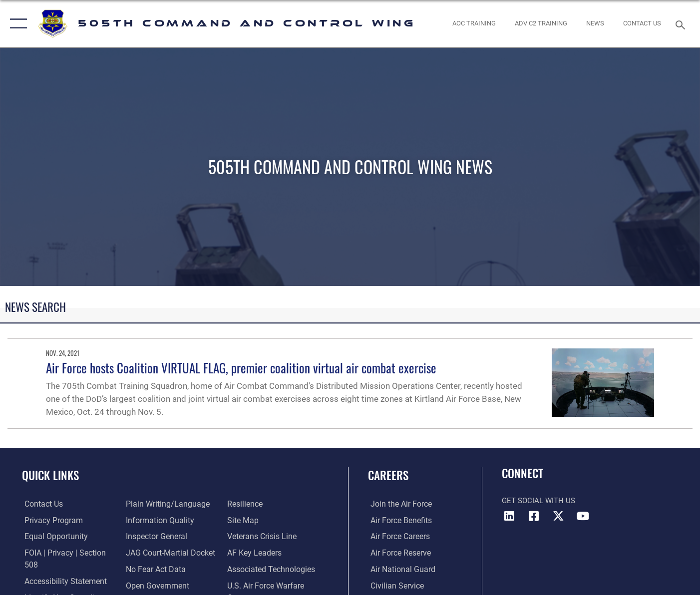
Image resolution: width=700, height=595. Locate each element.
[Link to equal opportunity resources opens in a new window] (52, 537)
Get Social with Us (538, 501)
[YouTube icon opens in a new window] (583, 516)
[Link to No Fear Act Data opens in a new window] (154, 553)
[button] (16, 24)
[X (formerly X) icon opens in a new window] (558, 516)
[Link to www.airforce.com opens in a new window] (398, 504)
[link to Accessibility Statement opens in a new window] (62, 569)
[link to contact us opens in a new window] (642, 24)
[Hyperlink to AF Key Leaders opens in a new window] (254, 537)
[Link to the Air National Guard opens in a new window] (399, 569)
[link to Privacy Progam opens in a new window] (49, 520)
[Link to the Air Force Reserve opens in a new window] (397, 553)
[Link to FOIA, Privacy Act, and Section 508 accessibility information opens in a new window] (68, 553)
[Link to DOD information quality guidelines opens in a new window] (157, 504)
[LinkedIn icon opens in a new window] (509, 516)
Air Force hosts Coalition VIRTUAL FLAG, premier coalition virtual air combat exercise (241, 368)
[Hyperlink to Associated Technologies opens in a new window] (271, 553)
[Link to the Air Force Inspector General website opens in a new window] (155, 520)
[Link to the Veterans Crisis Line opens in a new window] (262, 520)
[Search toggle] (682, 24)
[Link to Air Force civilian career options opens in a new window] (393, 585)
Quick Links (50, 475)
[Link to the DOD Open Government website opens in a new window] (155, 569)
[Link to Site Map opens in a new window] (243, 504)
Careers (388, 475)
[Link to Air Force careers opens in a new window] (397, 537)
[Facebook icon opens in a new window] (534, 516)
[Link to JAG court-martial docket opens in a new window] (168, 537)
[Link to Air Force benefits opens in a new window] (398, 520)
